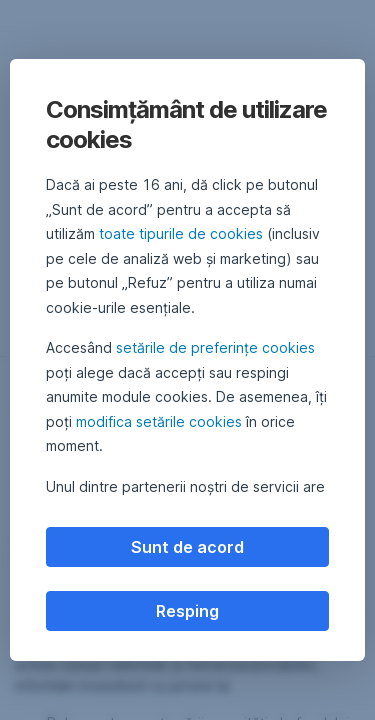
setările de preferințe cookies (215, 347)
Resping (187, 611)
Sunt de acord (187, 547)
